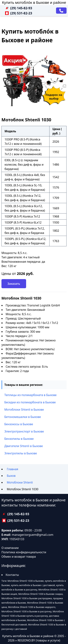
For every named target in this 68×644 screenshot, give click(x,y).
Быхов (11, 476)
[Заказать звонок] (61, 11)
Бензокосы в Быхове (19, 424)
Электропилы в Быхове (21, 453)
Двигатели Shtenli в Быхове (24, 446)
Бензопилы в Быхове (19, 439)
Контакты (12, 575)
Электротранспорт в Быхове (24, 431)
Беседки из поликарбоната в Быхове (30, 402)
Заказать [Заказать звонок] (14, 284)
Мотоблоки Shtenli (20, 482)
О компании (10, 548)
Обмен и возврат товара (19, 557)
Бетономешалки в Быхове (23, 417)
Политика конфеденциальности (24, 552)
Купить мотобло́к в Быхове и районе (34, 2)
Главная (12, 469)
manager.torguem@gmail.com (33, 535)
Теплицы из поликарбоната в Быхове (30, 395)
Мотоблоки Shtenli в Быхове (24, 410)
